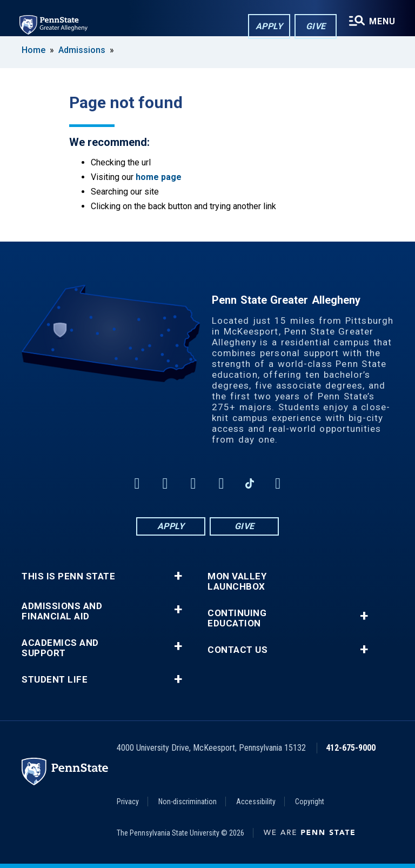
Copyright (310, 802)
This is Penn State (68, 576)
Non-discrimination (188, 802)
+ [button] (178, 576)
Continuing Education (237, 618)
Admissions (82, 50)
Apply (269, 26)
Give (316, 26)
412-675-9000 (351, 748)
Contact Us (237, 650)
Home (34, 50)
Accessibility (256, 802)
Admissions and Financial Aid (62, 611)
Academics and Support (60, 648)
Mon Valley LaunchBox (237, 582)
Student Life (55, 680)
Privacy (128, 802)
